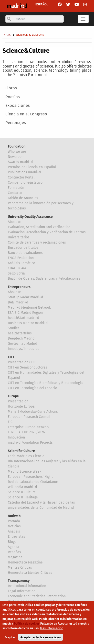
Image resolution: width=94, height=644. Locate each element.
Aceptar (10, 638)
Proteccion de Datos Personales (33, 601)
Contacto (15, 193)
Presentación (18, 401)
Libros (11, 88)
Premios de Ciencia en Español (32, 167)
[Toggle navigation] (83, 19)
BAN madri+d (18, 302)
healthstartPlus (20, 333)
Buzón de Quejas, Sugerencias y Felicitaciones (44, 279)
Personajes (16, 123)
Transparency (19, 581)
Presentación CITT (22, 362)
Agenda (14, 547)
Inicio (7, 35)
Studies (14, 328)
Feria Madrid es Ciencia (26, 456)
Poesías (13, 97)
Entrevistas (16, 537)
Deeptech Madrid (21, 338)
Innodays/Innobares (24, 349)
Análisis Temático (21, 263)
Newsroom (16, 157)
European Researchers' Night (30, 477)
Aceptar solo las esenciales (41, 638)
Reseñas (14, 552)
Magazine (15, 557)
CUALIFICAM (17, 268)
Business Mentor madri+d (28, 323)
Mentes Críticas (20, 568)
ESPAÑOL (42, 4)
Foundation (17, 146)
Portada (14, 521)
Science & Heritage (23, 497)
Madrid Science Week (25, 472)
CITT (11, 357)
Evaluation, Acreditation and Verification (39, 227)
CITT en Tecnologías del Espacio (32, 388)
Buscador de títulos (23, 248)
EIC (10, 422)
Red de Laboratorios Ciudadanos (33, 482)
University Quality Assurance (30, 217)
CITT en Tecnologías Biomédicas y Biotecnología (45, 383)
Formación (16, 188)
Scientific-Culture (21, 451)
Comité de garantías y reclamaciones (37, 242)
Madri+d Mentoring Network (29, 308)
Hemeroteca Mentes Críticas (30, 573)
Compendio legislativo (25, 183)
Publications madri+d (24, 172)
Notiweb (14, 516)
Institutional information (27, 586)
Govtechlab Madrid (22, 344)
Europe (13, 396)
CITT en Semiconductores (27, 367)
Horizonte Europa (21, 406)
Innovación (16, 437)
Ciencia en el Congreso (26, 114)
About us (15, 222)
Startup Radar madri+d (25, 297)
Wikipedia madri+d (22, 487)
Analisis (14, 531)
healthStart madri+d (23, 318)
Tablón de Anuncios (23, 198)
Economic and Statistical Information (37, 596)
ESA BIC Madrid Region (25, 313)
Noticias (14, 526)
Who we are (17, 152)
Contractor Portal (21, 177)
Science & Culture (22, 492)
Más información (52, 629)
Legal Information (22, 591)
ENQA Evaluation (21, 258)
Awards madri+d (20, 162)
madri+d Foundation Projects (30, 443)
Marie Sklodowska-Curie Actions (33, 412)
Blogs (12, 542)
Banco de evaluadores (25, 253)
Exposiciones (18, 105)
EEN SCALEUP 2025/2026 (26, 432)
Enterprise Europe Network (29, 427)
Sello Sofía (16, 273)
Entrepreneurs (19, 287)
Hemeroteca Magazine (25, 562)
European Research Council (29, 417)
